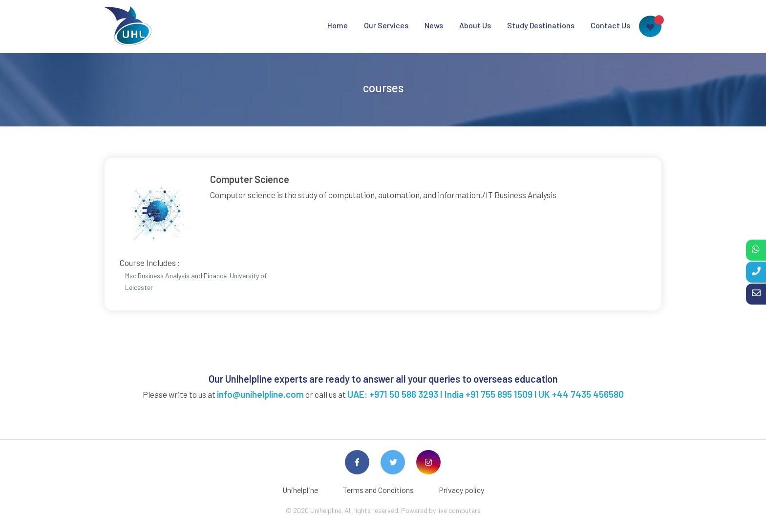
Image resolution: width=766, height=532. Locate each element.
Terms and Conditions (378, 490)
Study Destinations (541, 25)
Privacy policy (461, 490)
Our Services (386, 25)
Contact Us (610, 25)
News (434, 25)
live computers (459, 510)
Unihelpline (300, 490)
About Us (475, 25)
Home (338, 25)
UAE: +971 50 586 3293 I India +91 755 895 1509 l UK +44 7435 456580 (486, 394)
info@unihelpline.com (260, 394)
